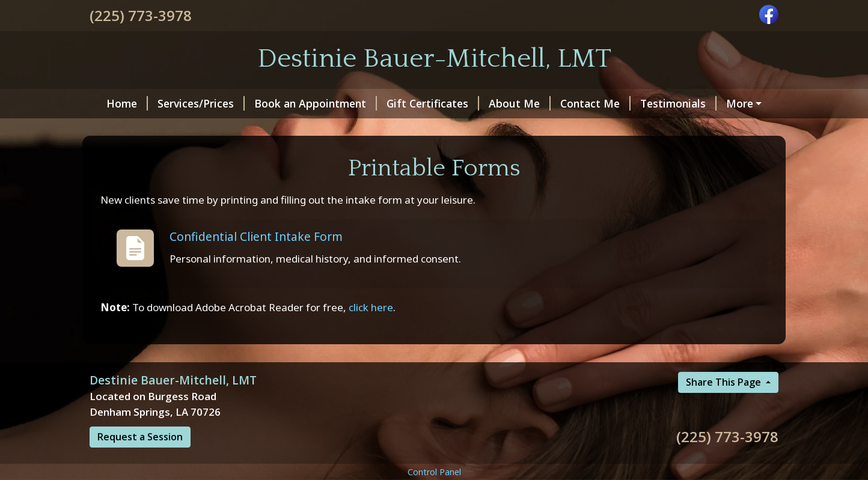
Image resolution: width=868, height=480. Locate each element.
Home (120, 103)
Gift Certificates (426, 103)
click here (371, 333)
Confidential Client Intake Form (256, 262)
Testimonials (671, 103)
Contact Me (588, 103)
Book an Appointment (308, 103)
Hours (740, 103)
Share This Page (725, 408)
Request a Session (140, 463)
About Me (512, 103)
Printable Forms (140, 129)
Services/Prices (194, 103)
